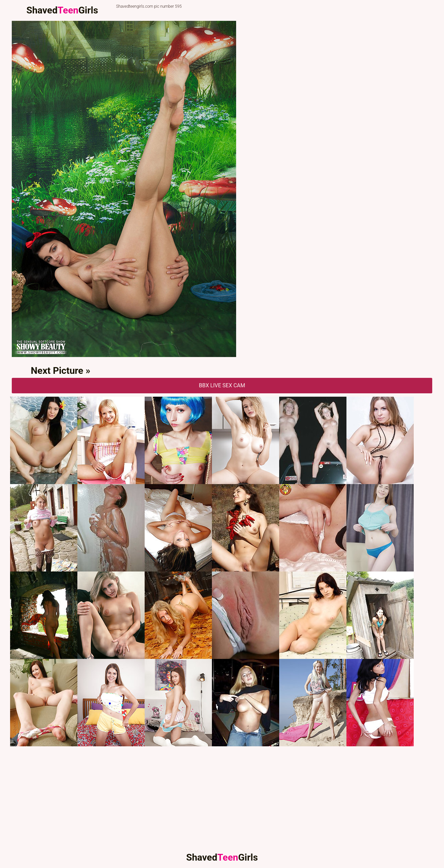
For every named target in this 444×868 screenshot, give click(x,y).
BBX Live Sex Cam (222, 385)
